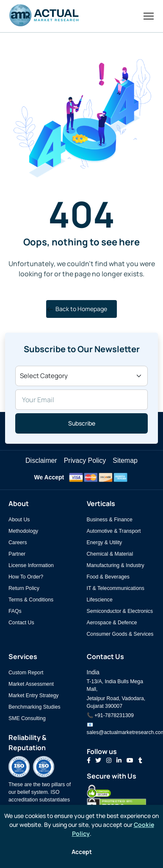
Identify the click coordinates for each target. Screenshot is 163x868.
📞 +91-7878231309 (110, 715)
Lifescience (100, 600)
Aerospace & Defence (112, 623)
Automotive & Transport (114, 531)
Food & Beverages (108, 577)
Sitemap (125, 460)
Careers (18, 542)
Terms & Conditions (31, 600)
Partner (17, 554)
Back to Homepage (77, 309)
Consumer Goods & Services (120, 634)
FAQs (15, 611)
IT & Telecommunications (116, 588)
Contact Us (21, 623)
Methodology (23, 531)
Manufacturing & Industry (116, 565)
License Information (31, 565)
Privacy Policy (85, 460)
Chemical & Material (110, 554)
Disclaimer (41, 460)
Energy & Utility (105, 542)
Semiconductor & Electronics (120, 611)
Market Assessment (31, 684)
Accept (82, 852)
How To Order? (26, 577)
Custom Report (26, 673)
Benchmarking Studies (35, 707)
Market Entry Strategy (33, 696)
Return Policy (24, 588)
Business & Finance (110, 520)
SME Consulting (27, 718)
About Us (19, 520)
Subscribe (82, 423)
